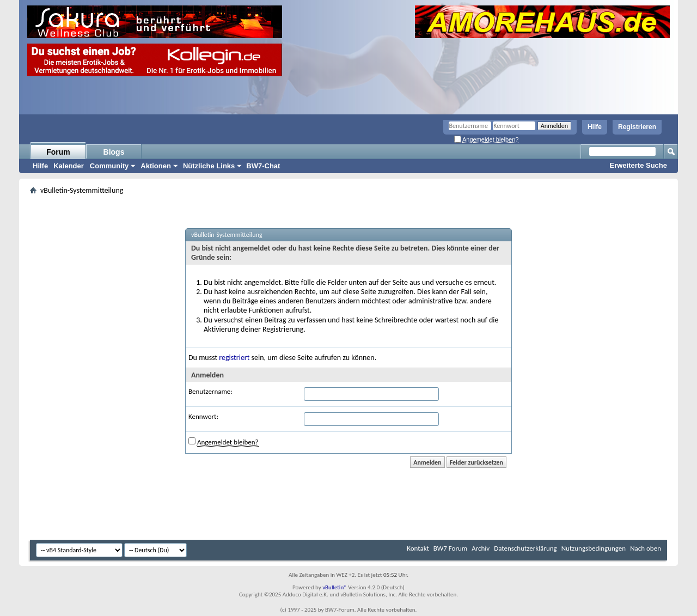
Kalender (69, 166)
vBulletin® (335, 587)
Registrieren (637, 127)
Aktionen (156, 166)
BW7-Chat (263, 166)
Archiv (481, 548)
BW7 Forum (450, 548)
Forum (58, 152)
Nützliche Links (209, 166)
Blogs (114, 152)
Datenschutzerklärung (525, 548)
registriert (234, 358)
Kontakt (418, 548)
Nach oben (646, 548)
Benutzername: (210, 391)
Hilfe (595, 127)
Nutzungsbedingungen (594, 548)
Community (109, 166)
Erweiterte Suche (639, 165)
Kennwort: (203, 416)
